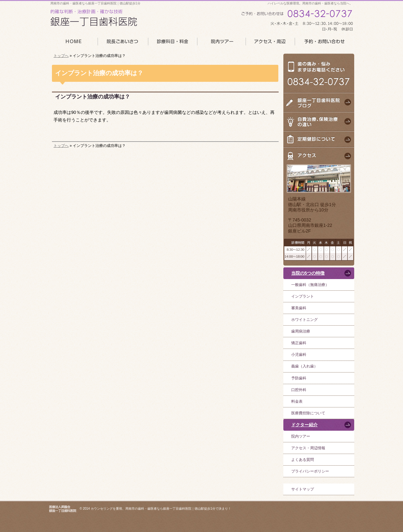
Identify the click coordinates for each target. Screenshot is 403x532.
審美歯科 (299, 308)
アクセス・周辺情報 (308, 448)
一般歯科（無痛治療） (310, 285)
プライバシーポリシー (310, 471)
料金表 (297, 401)
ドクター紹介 (304, 425)
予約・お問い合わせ (325, 43)
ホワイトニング (304, 320)
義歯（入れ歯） (304, 366)
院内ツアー (301, 436)
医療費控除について (308, 413)
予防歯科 (299, 378)
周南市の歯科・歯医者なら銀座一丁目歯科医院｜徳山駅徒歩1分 (95, 3)
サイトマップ (303, 489)
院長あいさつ (122, 43)
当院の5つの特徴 (308, 273)
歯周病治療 (301, 331)
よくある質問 (303, 460)
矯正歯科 (299, 343)
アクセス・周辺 (270, 43)
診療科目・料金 (172, 43)
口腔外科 (299, 390)
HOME (73, 43)
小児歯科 (299, 355)
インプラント (303, 296)
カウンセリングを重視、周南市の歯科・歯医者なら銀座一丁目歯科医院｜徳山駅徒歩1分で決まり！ (161, 509)
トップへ (61, 56)
